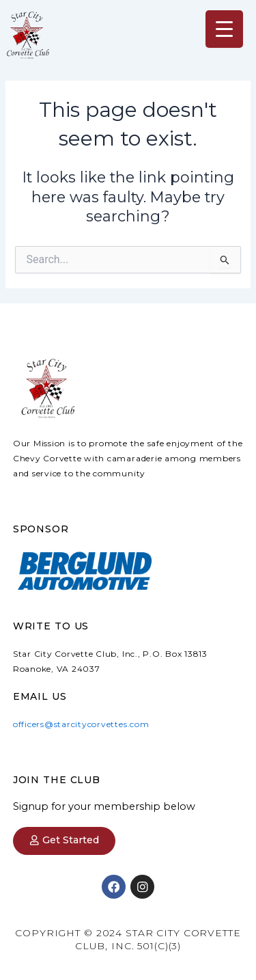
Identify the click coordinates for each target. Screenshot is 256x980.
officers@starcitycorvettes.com (81, 724)
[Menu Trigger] (224, 29)
